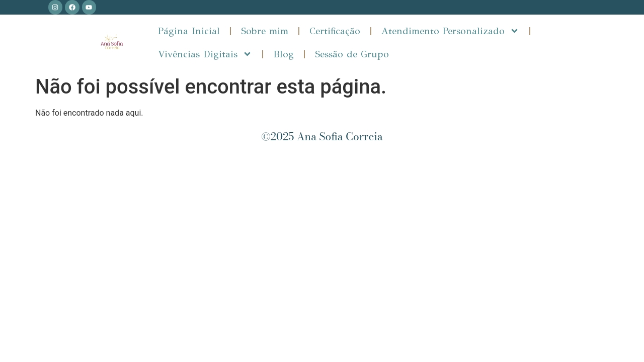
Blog (284, 54)
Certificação (335, 31)
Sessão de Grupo (352, 54)
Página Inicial (189, 31)
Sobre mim (265, 31)
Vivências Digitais (205, 54)
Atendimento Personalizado (450, 31)
